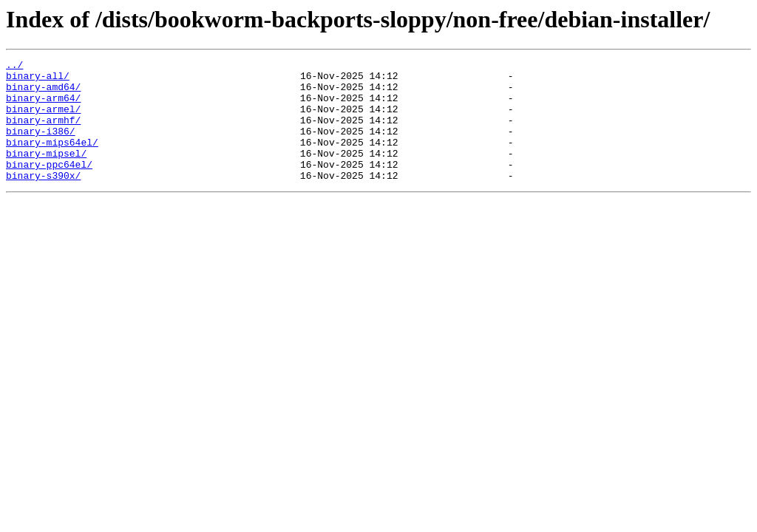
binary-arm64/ (43, 106)
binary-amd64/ (43, 93)
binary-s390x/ (43, 199)
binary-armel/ (43, 120)
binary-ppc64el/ (49, 186)
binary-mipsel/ (46, 173)
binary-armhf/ (43, 133)
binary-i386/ (41, 146)
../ (14, 66)
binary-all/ (38, 80)
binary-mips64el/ (52, 160)
